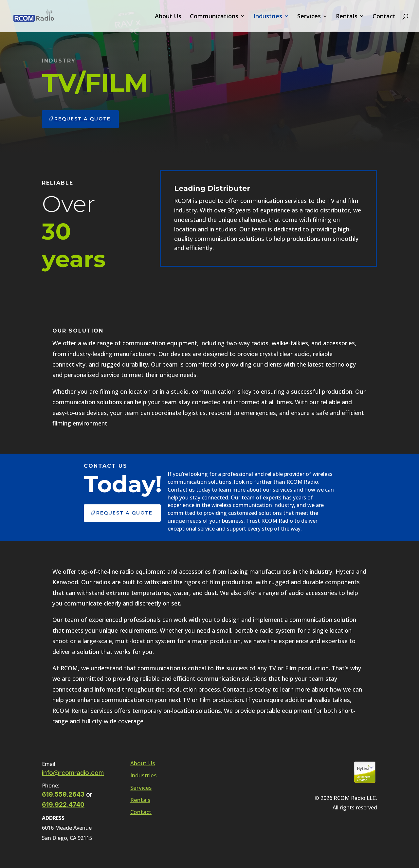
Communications (214, 17)
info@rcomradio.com (73, 773)
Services (309, 17)
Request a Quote (82, 119)
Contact (384, 17)
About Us (168, 17)
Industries (268, 17)
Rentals (347, 17)
